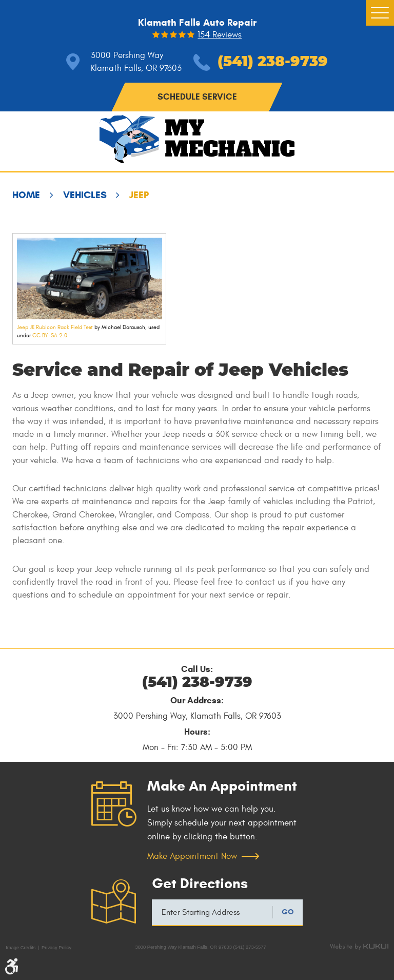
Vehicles (85, 195)
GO (288, 912)
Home (26, 195)
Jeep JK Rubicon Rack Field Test (55, 327)
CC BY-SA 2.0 (50, 335)
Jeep (139, 195)
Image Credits (21, 948)
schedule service (197, 97)
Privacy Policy (56, 948)
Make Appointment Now (192, 856)
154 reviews (220, 35)
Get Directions (200, 883)
